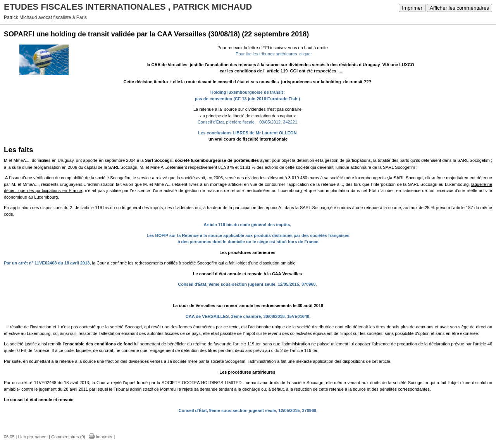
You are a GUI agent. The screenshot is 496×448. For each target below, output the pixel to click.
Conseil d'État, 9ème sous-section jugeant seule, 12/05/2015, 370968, (247, 284)
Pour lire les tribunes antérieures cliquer (273, 54)
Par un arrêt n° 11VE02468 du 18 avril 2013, (47, 263)
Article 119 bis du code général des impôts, (247, 225)
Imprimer (412, 8)
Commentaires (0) (68, 437)
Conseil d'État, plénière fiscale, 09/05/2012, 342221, (248, 122)
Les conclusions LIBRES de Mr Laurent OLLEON (247, 133)
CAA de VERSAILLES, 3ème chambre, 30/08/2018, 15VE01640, (249, 316)
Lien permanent (33, 437)
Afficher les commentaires (459, 8)
